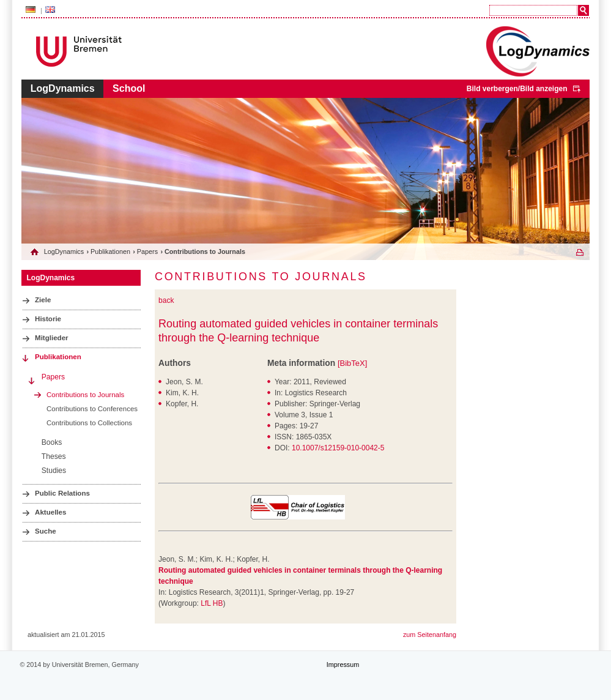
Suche (46, 531)
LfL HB (212, 603)
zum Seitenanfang (430, 635)
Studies (54, 471)
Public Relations (62, 493)
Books (52, 442)
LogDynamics (63, 88)
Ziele (43, 300)
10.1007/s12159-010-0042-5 (338, 448)
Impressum (343, 665)
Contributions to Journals (85, 395)
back (166, 300)
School (129, 88)
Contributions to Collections (89, 423)
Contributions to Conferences (92, 409)
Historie (48, 319)
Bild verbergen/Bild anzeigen (517, 89)
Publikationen (110, 251)
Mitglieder (52, 338)
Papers (147, 251)
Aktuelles (50, 512)
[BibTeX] (352, 363)
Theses (54, 456)
